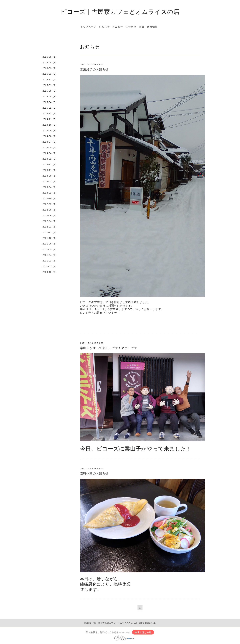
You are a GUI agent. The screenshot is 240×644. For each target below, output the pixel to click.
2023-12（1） (50, 164)
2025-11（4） (50, 80)
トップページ (88, 27)
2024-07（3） (50, 142)
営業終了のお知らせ (94, 69)
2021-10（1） (50, 238)
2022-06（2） (50, 215)
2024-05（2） (50, 147)
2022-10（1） (50, 198)
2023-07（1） (50, 181)
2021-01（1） (50, 266)
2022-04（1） (50, 221)
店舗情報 (152, 27)
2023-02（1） (50, 193)
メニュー (118, 27)
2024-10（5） (50, 125)
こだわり (131, 27)
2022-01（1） (50, 227)
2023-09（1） (50, 176)
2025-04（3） (50, 102)
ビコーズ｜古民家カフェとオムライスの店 (120, 12)
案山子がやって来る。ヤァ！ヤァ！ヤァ (108, 348)
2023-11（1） (50, 170)
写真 (142, 27)
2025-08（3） (50, 91)
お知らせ (104, 27)
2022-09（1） (50, 204)
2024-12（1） (50, 113)
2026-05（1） (50, 57)
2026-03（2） (50, 68)
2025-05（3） (50, 97)
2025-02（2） (50, 108)
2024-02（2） (50, 159)
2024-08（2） (50, 136)
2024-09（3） (50, 130)
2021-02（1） (50, 261)
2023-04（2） (50, 187)
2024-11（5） (50, 119)
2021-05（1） (50, 249)
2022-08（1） (50, 210)
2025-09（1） (50, 85)
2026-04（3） (50, 63)
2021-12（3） (50, 232)
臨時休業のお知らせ (94, 473)
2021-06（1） (50, 244)
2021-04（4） (50, 255)
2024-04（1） (50, 153)
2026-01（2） (50, 74)
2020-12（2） (50, 272)
